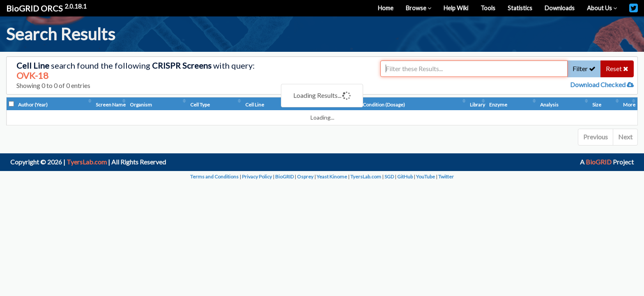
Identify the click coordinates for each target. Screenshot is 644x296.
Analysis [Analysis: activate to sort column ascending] (549, 105)
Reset (617, 68)
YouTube (425, 177)
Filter (584, 68)
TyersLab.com (87, 162)
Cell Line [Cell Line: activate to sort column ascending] (255, 105)
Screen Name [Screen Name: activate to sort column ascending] (111, 105)
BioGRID (599, 162)
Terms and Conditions (214, 177)
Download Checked (602, 84)
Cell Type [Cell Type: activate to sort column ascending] (200, 105)
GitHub (405, 177)
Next (625, 137)
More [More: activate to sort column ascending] (629, 105)
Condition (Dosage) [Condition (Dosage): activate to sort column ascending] (384, 105)
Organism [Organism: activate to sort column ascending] (141, 105)
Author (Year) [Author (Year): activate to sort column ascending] (33, 105)
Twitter (446, 177)
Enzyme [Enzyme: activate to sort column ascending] (498, 105)
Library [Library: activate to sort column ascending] (477, 105)
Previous (596, 137)
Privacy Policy (257, 177)
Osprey (305, 177)
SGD (389, 177)
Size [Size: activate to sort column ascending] (597, 105)
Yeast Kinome (332, 177)
